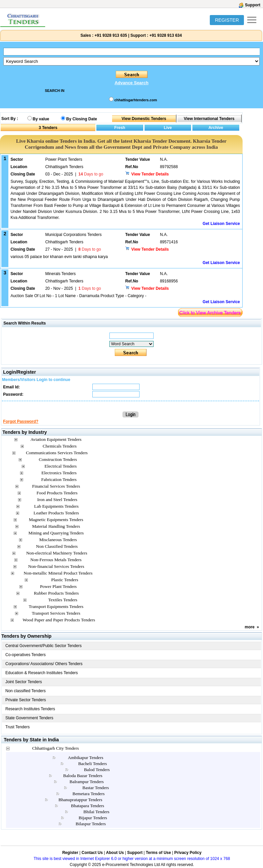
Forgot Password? (21, 421)
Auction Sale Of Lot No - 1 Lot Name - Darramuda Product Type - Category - (78, 296)
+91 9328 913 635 (110, 35)
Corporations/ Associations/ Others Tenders (44, 664)
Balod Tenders (97, 770)
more (249, 627)
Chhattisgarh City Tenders (56, 748)
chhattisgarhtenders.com (136, 100)
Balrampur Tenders (87, 782)
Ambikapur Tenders (86, 758)
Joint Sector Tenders (24, 682)
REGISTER (227, 20)
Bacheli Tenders (93, 764)
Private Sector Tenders (26, 700)
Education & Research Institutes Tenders (42, 673)
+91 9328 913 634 (165, 35)
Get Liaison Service (221, 224)
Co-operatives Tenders (26, 655)
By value (41, 119)
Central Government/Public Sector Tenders (43, 646)
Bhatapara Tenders (87, 806)
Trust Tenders (18, 727)
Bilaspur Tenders (91, 824)
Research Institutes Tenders (30, 709)
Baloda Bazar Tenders (83, 776)
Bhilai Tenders (96, 812)
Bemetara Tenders (89, 794)
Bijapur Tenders (93, 818)
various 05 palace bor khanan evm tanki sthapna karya (59, 257)
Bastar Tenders (96, 788)
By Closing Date (82, 119)
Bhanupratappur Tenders (80, 800)
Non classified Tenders (26, 691)
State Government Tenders (29, 718)
